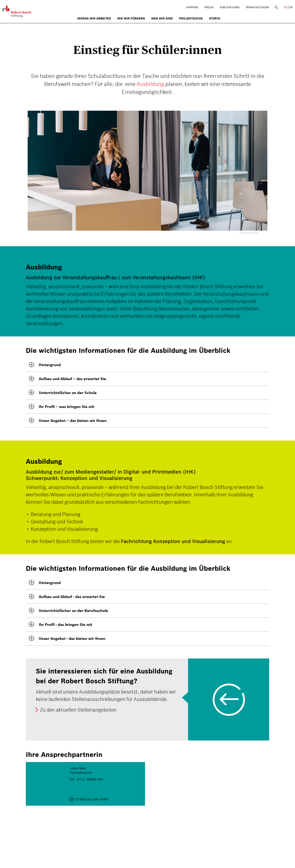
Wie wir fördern (131, 18)
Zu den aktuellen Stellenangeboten (78, 710)
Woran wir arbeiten (94, 18)
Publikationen (230, 7)
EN (291, 7)
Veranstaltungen (257, 7)
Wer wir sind (162, 18)
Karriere (192, 7)
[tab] (147, 365)
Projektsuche (191, 18)
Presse (209, 7)
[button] (147, 365)
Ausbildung (150, 84)
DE (286, 7)
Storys (215, 18)
